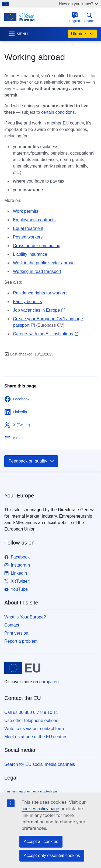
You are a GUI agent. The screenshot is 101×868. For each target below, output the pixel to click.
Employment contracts (34, 220)
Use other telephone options (31, 721)
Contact (12, 625)
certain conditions (58, 112)
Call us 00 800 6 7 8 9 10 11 (31, 712)
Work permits (26, 211)
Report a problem (21, 641)
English (75, 17)
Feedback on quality (32, 461)
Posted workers (28, 237)
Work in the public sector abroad (44, 263)
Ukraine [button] (82, 34)
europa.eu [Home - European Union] (49, 682)
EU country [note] (23, 89)
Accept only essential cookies (52, 855)
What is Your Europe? (25, 617)
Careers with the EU (46, 334)
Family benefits (27, 302)
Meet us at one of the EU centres (36, 737)
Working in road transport (37, 271)
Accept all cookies (41, 842)
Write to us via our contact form (34, 729)
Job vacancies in (39, 310)
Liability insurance (30, 254)
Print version (16, 633)
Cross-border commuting (37, 246)
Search (89, 17)
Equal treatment (28, 228)
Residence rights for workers (40, 293)
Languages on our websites (31, 792)
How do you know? (79, 4)
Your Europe (19, 496)
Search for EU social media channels (40, 764)
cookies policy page (40, 809)
